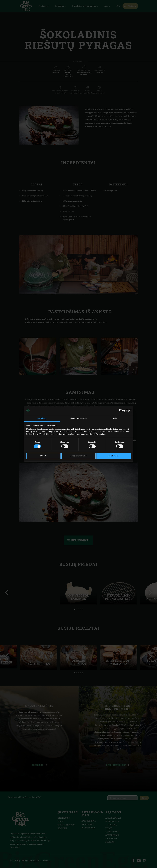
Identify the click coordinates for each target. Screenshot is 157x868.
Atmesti (43, 456)
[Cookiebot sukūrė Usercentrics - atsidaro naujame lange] (120, 411)
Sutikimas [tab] (42, 418)
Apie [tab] (115, 418)
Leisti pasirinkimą (78, 456)
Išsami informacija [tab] (78, 418)
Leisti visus (114, 456)
